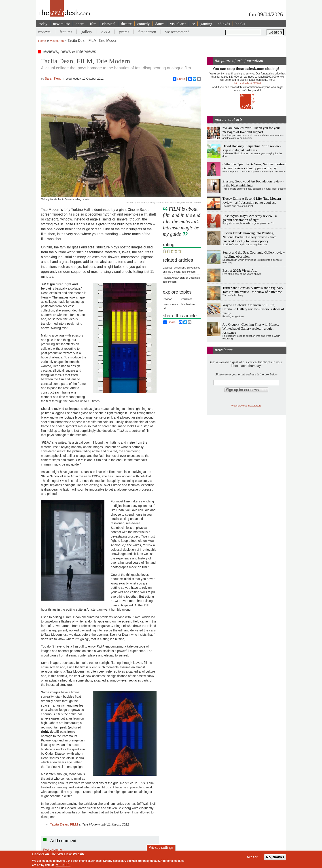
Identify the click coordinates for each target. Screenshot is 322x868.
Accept (252, 857)
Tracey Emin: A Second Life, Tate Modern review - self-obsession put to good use (252, 200)
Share (179, 79)
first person (147, 32)
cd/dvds (224, 24)
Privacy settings (161, 848)
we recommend (177, 32)
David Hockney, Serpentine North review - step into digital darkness (252, 148)
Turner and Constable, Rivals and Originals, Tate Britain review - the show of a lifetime (253, 290)
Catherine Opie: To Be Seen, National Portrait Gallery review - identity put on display (254, 166)
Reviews (167, 299)
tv (193, 24)
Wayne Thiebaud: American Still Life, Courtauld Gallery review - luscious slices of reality (253, 309)
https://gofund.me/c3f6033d (248, 83)
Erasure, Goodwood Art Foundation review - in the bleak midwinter (253, 183)
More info (63, 865)
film (93, 24)
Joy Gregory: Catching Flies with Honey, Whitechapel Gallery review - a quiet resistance (251, 328)
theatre (126, 24)
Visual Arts (57, 41)
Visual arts (187, 299)
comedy (144, 24)
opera (80, 24)
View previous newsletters (246, 405)
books (240, 24)
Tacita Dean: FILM (64, 824)
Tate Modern (188, 304)
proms (124, 32)
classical (109, 24)
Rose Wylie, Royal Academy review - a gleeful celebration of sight (250, 218)
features (66, 32)
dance (160, 24)
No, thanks (275, 857)
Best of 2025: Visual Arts (240, 270)
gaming (206, 24)
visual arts (178, 24)
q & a (106, 32)
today (43, 24)
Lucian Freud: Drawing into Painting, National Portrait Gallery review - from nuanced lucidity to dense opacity (249, 237)
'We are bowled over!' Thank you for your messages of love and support (251, 130)
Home (42, 41)
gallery (87, 32)
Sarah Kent (53, 78)
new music (61, 24)
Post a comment (54, 850)
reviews (44, 32)
